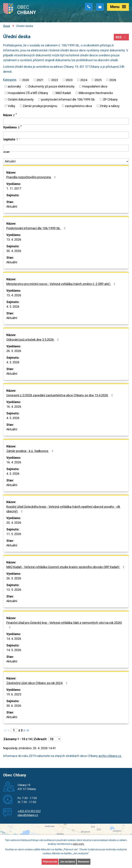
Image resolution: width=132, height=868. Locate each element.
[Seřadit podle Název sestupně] (16, 115)
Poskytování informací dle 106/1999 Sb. (37, 228)
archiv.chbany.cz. (110, 756)
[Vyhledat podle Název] (66, 121)
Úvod (6, 26)
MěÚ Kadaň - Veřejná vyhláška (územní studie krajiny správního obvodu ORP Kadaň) (66, 567)
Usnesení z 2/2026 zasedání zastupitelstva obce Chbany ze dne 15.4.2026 (60, 395)
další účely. (79, 844)
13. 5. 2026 (14, 590)
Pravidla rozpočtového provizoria (32, 177)
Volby (12, 106)
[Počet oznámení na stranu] (54, 739)
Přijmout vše (50, 862)
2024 (84, 80)
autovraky (14, 86)
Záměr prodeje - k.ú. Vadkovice (30, 451)
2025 (98, 80)
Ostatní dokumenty (21, 99)
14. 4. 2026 (14, 639)
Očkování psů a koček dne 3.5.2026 (33, 340)
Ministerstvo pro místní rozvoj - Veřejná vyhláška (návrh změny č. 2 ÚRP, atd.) (61, 284)
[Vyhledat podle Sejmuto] (66, 148)
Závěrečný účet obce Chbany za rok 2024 (37, 683)
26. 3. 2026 (14, 351)
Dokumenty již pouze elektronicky (52, 86)
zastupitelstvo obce (79, 106)
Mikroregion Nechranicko (96, 93)
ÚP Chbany (110, 99)
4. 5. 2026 (13, 307)
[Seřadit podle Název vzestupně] (16, 113)
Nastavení (84, 862)
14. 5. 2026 (14, 650)
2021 (40, 80)
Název (9, 115)
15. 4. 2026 (14, 295)
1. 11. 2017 (14, 188)
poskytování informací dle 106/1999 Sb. (68, 99)
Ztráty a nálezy (110, 106)
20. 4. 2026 (14, 523)
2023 (69, 80)
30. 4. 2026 (14, 251)
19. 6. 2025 (14, 694)
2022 (55, 80)
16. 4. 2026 (14, 407)
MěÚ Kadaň (63, 93)
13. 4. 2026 (14, 240)
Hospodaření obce (95, 86)
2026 (113, 80)
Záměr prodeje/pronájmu (40, 106)
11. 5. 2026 (14, 534)
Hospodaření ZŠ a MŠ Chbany (28, 93)
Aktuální (12, 207)
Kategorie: (10, 80)
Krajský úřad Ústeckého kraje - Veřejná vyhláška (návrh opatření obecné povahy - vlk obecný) (63, 509)
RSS (121, 37)
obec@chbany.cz (28, 815)
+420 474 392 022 (29, 811)
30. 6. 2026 (14, 706)
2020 (26, 80)
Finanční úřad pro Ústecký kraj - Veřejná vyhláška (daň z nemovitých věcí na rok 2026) (64, 625)
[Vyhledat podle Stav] (66, 161)
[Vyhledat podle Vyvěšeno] (66, 135)
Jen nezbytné (67, 862)
